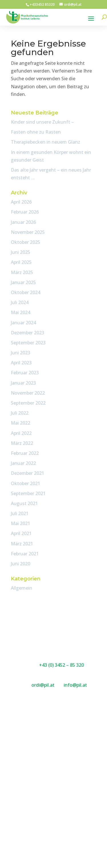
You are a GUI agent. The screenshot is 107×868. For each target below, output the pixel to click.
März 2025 (22, 272)
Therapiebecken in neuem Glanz (46, 142)
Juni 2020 (21, 564)
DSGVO (54, 821)
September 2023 (28, 343)
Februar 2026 (25, 212)
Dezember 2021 (28, 473)
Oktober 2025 (26, 242)
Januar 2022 (23, 463)
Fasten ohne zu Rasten (36, 132)
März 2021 (22, 544)
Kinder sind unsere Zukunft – (42, 122)
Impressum (53, 813)
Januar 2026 (23, 222)
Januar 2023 (23, 383)
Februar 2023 (25, 373)
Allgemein (22, 588)
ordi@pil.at (44, 685)
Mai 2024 (21, 312)
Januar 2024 (23, 323)
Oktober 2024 (26, 292)
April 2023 (21, 363)
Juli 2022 (20, 413)
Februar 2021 (25, 554)
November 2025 (28, 232)
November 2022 (28, 393)
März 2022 (22, 443)
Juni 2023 (21, 353)
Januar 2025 (23, 282)
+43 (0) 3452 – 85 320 (61, 665)
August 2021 (24, 503)
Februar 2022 (25, 453)
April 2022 (21, 433)
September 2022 (28, 403)
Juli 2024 (20, 302)
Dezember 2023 (28, 333)
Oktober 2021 (26, 483)
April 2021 (21, 533)
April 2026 (21, 202)
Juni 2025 (21, 252)
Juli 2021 (20, 513)
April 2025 (21, 262)
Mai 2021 (21, 523)
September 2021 (28, 493)
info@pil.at (75, 685)
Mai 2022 (21, 423)
